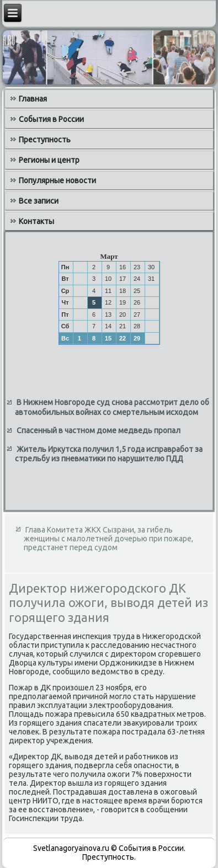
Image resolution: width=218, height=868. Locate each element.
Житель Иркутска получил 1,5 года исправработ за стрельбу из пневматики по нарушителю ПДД (109, 454)
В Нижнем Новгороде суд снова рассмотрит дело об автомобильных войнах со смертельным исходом (112, 407)
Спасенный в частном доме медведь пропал (99, 430)
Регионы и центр (49, 160)
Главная (33, 99)
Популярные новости (57, 180)
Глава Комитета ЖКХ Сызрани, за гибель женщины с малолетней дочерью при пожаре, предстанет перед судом (108, 539)
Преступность (45, 140)
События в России (51, 119)
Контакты (36, 221)
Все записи (39, 201)
